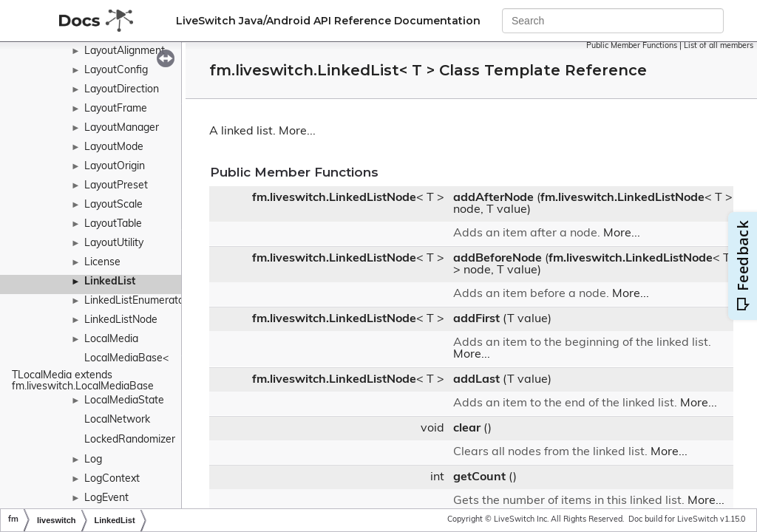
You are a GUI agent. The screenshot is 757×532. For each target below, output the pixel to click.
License (102, 263)
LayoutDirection (122, 90)
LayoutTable (113, 224)
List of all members (719, 46)
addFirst (476, 319)
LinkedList (110, 282)
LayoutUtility (114, 243)
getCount (479, 477)
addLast (476, 380)
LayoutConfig (116, 71)
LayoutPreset (116, 186)
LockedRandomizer (130, 440)
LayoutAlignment (125, 51)
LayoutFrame (116, 109)
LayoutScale (113, 205)
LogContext (112, 479)
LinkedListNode (121, 320)
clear (467, 429)
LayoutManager (122, 128)
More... (297, 132)
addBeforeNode (498, 259)
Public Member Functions (632, 46)
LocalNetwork (117, 420)
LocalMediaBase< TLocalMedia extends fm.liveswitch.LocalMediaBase (92, 373)
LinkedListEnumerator (136, 301)
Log (93, 460)
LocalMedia (111, 340)
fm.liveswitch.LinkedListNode (334, 198)
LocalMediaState (124, 401)
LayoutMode (114, 147)
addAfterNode (493, 198)
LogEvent (106, 498)
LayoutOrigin (115, 167)
